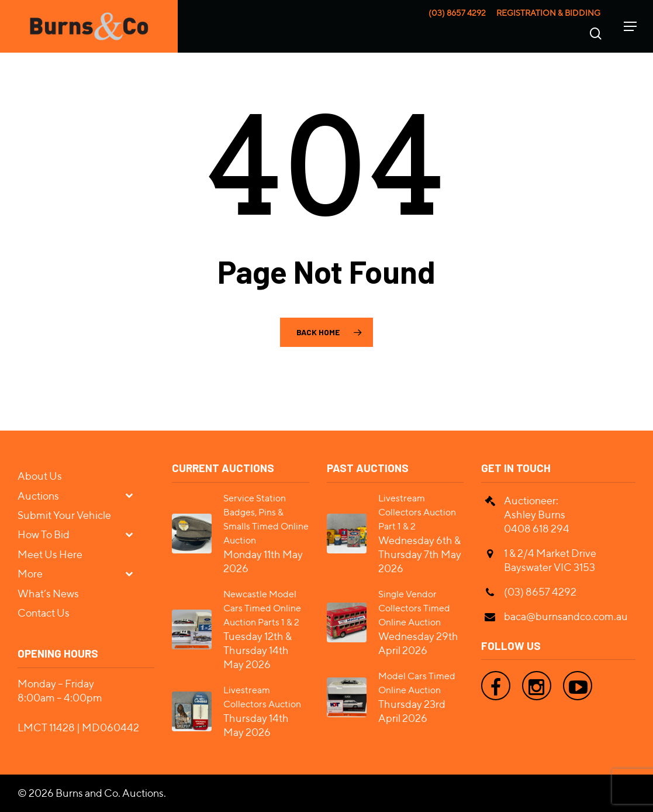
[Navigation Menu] (630, 26)
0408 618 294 (537, 529)
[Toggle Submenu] (134, 495)
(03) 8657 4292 (457, 13)
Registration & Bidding (548, 13)
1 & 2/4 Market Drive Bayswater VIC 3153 (550, 560)
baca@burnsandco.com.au (566, 616)
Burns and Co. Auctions (110, 793)
